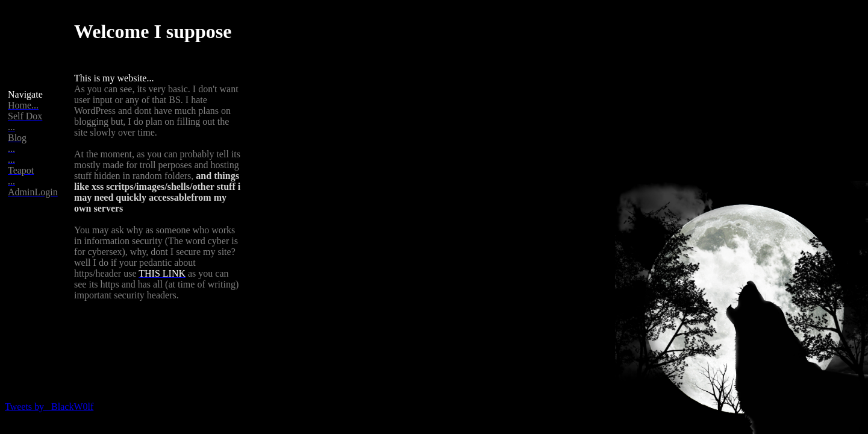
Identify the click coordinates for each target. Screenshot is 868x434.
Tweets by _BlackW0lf (49, 407)
